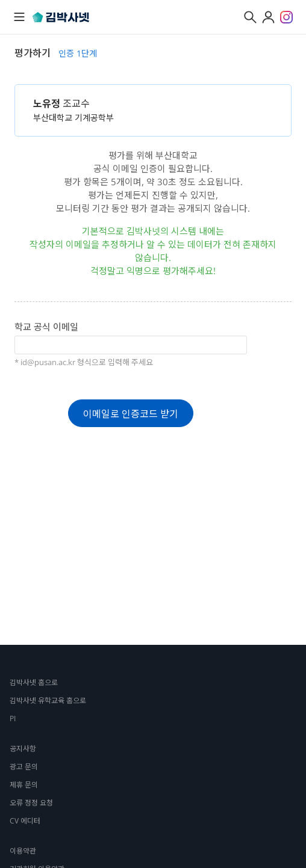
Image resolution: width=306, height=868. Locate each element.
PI (13, 719)
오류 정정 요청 (31, 803)
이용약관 (23, 851)
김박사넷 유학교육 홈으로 (48, 700)
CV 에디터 (25, 821)
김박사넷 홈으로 (34, 682)
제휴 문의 (24, 785)
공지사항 (23, 749)
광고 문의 (24, 767)
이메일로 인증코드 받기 (131, 414)
